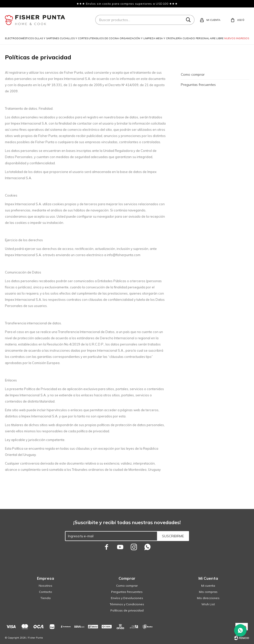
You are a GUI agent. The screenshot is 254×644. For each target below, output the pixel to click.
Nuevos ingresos (237, 38)
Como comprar (193, 74)
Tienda (46, 598)
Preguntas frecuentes (198, 85)
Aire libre (217, 38)
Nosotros (46, 586)
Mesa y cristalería (169, 38)
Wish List (208, 604)
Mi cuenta (208, 586)
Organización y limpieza (137, 38)
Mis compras (208, 592)
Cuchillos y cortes (74, 38)
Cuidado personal (196, 38)
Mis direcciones (208, 598)
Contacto (46, 592)
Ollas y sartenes (47, 38)
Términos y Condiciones (127, 604)
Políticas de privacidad (127, 610)
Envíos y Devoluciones (127, 598)
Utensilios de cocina (104, 38)
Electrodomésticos (19, 38)
